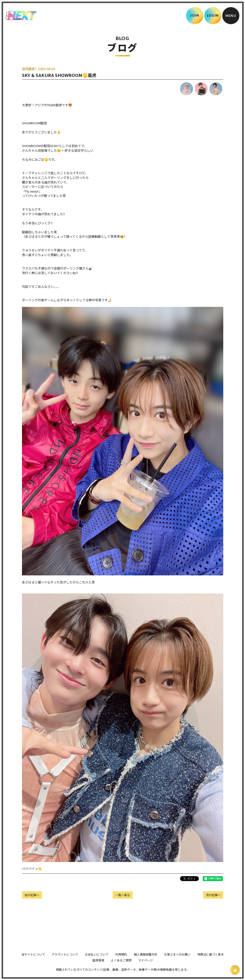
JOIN (195, 15)
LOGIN (213, 15)
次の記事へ (213, 895)
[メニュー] (231, 16)
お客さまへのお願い (177, 961)
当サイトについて (33, 961)
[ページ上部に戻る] (235, 970)
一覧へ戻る (123, 895)
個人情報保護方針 (146, 961)
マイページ (146, 967)
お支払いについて (97, 961)
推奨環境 (98, 967)
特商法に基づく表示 (211, 961)
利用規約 (121, 961)
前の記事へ (32, 895)
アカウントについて (65, 961)
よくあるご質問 (121, 967)
